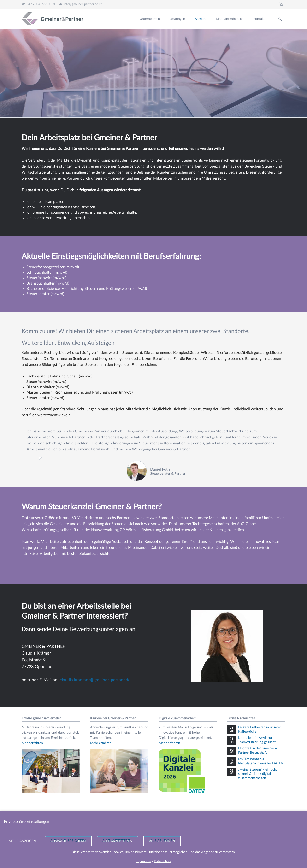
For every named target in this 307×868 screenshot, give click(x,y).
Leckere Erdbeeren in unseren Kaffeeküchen (260, 729)
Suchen (280, 19)
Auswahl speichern (68, 841)
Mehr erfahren (32, 743)
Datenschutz (163, 861)
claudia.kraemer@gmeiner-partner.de (95, 680)
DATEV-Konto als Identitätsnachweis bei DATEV (261, 761)
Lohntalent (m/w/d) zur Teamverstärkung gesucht (257, 740)
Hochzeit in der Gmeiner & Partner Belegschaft (258, 751)
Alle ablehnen (162, 841)
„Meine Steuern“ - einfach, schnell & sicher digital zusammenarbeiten (257, 774)
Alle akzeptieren (117, 841)
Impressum (143, 861)
